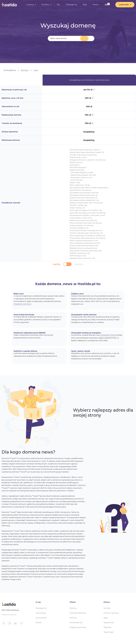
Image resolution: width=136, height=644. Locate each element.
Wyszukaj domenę (82, 38)
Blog (85, 5)
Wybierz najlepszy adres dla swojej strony (103, 413)
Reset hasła (108, 632)
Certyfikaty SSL (76, 623)
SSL (59, 5)
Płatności (107, 627)
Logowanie (124, 5)
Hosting (30, 5)
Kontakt (107, 608)
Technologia (41, 613)
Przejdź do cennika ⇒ (23, 304)
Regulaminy (109, 623)
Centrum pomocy (111, 613)
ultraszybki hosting (108, 335)
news (36, 70)
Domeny (45, 5)
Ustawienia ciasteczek (9, 615)
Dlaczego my (71, 5)
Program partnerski (78, 627)
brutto (79, 264)
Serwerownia (41, 618)
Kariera (39, 623)
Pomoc (96, 5)
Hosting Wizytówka (78, 613)
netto (57, 264)
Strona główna (10, 70)
